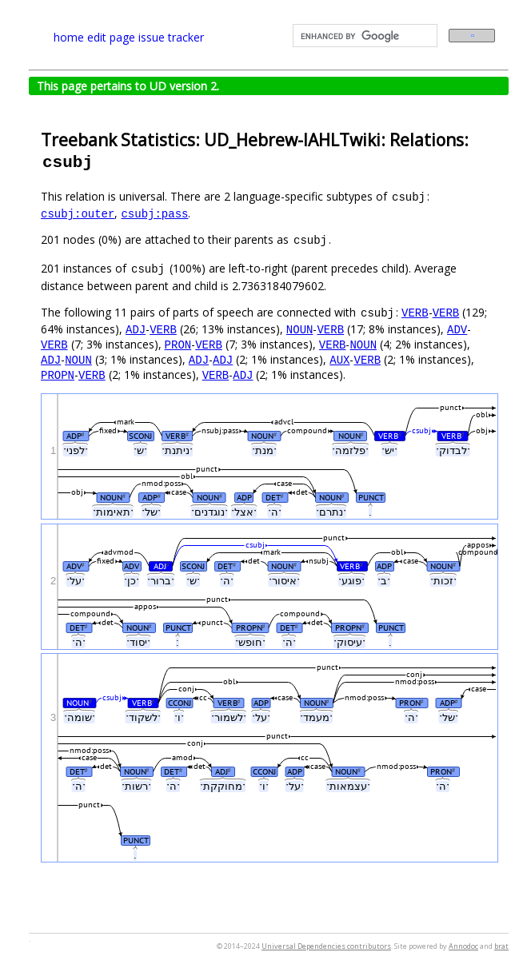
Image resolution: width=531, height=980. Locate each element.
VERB (415, 312)
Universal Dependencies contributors (326, 946)
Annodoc (463, 946)
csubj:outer (78, 213)
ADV (457, 329)
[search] (363, 36)
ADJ (136, 329)
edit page (111, 37)
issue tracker (171, 37)
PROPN (58, 374)
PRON (178, 344)
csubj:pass (154, 213)
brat (501, 946)
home (69, 37)
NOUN (300, 329)
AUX (339, 359)
